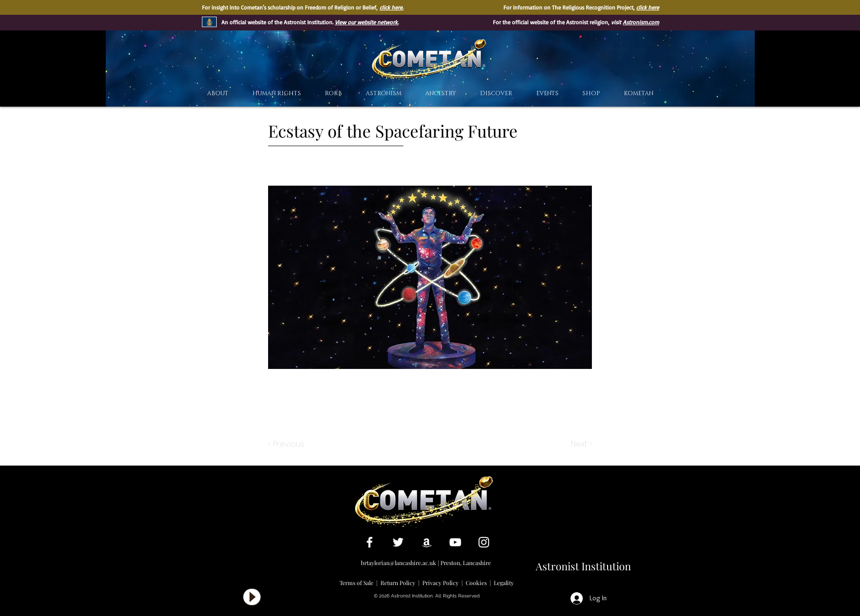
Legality (504, 583)
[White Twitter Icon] (398, 542)
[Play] (252, 597)
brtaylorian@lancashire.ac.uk (399, 563)
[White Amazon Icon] (427, 542)
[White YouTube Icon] (455, 542)
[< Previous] (288, 444)
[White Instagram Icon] (484, 542)
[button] (496, 94)
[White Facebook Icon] (370, 542)
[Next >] (581, 444)
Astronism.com (641, 22)
